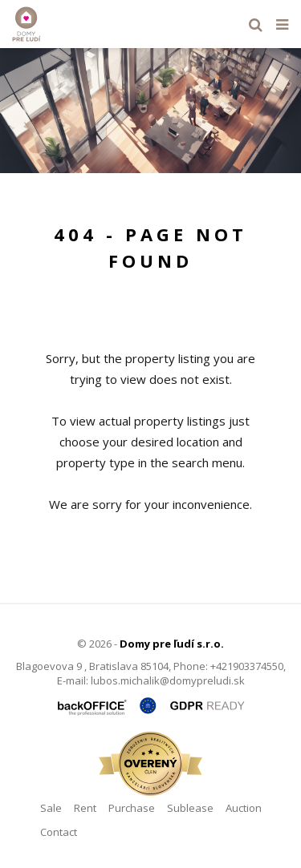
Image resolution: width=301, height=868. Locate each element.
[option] (150, 111)
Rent (85, 808)
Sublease (190, 808)
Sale (51, 808)
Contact (59, 832)
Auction (244, 808)
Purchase (132, 808)
